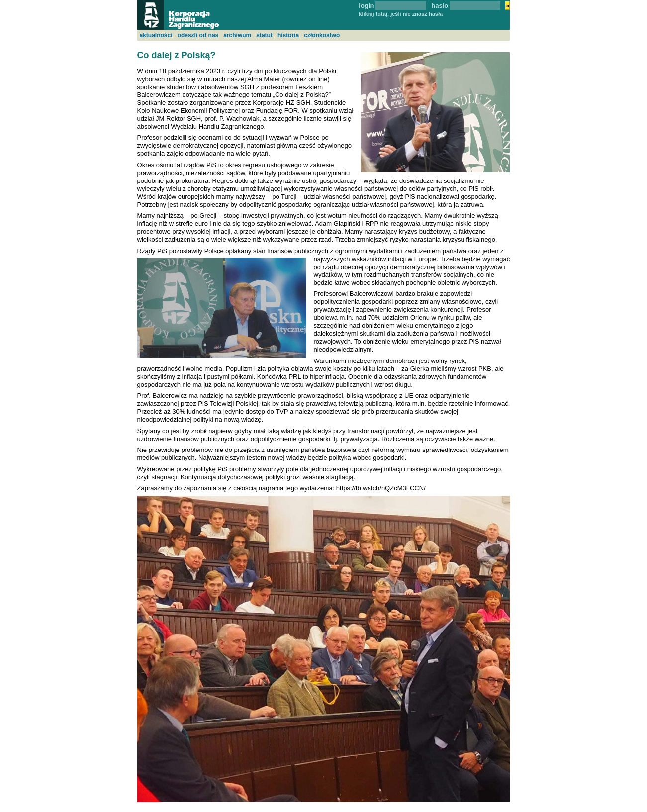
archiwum (237, 35)
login (366, 6)
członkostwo (322, 35)
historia (288, 35)
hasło (440, 6)
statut (264, 35)
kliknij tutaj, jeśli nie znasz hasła (401, 14)
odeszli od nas (198, 35)
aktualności (156, 35)
